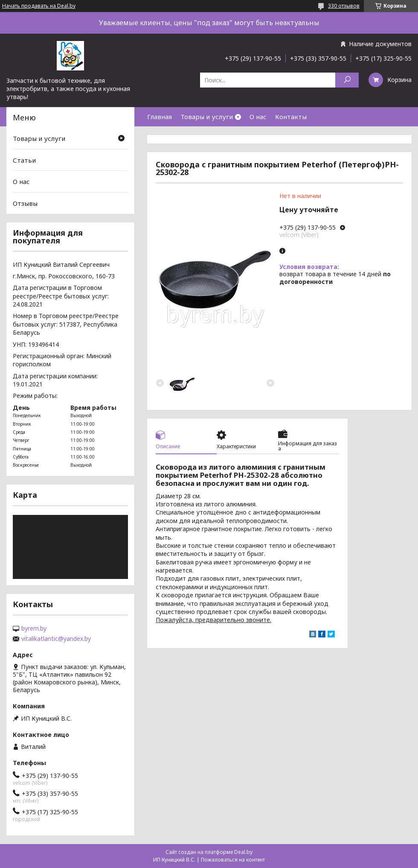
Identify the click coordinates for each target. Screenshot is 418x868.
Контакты (291, 117)
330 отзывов (344, 6)
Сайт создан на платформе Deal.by (209, 852)
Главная (160, 117)
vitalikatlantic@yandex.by (56, 639)
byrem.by (34, 628)
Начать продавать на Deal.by (39, 6)
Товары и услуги (207, 117)
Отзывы (25, 203)
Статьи (24, 160)
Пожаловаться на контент (233, 860)
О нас (258, 117)
